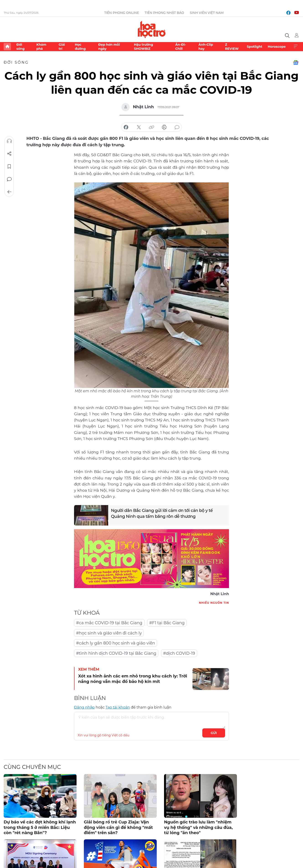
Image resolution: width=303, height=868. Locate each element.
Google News (296, 63)
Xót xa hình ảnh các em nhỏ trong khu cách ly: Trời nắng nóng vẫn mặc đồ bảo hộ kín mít (133, 679)
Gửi (214, 733)
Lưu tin (9, 166)
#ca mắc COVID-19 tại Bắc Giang (109, 623)
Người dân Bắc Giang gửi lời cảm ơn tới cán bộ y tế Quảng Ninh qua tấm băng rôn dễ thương (162, 513)
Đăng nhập (84, 707)
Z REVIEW (232, 47)
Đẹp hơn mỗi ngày (109, 47)
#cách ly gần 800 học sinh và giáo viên (116, 643)
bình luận (177, 127)
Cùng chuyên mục (32, 767)
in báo (164, 127)
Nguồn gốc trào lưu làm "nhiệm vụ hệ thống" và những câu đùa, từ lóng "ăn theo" (198, 827)
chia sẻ (126, 127)
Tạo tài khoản (118, 707)
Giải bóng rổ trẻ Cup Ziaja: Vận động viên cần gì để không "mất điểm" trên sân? (118, 827)
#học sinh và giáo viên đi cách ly (109, 633)
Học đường (80, 47)
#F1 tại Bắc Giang (167, 623)
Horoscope (277, 47)
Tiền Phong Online (122, 13)
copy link (151, 127)
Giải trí (62, 47)
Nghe (9, 141)
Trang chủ (7, 47)
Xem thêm (296, 47)
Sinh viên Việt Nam (207, 13)
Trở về (9, 192)
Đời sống (21, 47)
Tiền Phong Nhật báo (164, 13)
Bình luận (9, 179)
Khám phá (41, 47)
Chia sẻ (9, 154)
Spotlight (254, 47)
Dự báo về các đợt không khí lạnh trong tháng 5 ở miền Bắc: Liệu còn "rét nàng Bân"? (40, 827)
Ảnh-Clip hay (206, 47)
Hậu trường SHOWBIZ (144, 47)
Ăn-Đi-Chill (181, 47)
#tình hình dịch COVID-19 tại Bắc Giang (116, 653)
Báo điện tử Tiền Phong (152, 29)
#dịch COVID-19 (179, 653)
